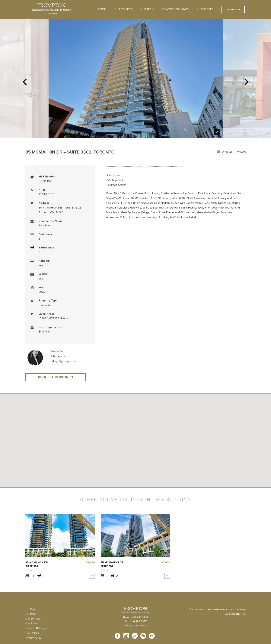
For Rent (30, 614)
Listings (101, 9)
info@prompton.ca (136, 626)
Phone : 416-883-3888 (135, 618)
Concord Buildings (175, 9)
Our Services (33, 619)
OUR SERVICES (123, 9)
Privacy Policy (33, 638)
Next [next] (247, 81)
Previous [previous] (24, 81)
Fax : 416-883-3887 (136, 622)
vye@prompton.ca (65, 361)
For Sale (30, 609)
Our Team (147, 9)
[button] (135, 439)
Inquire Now (233, 9)
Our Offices (205, 9)
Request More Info (56, 377)
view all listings (231, 152)
